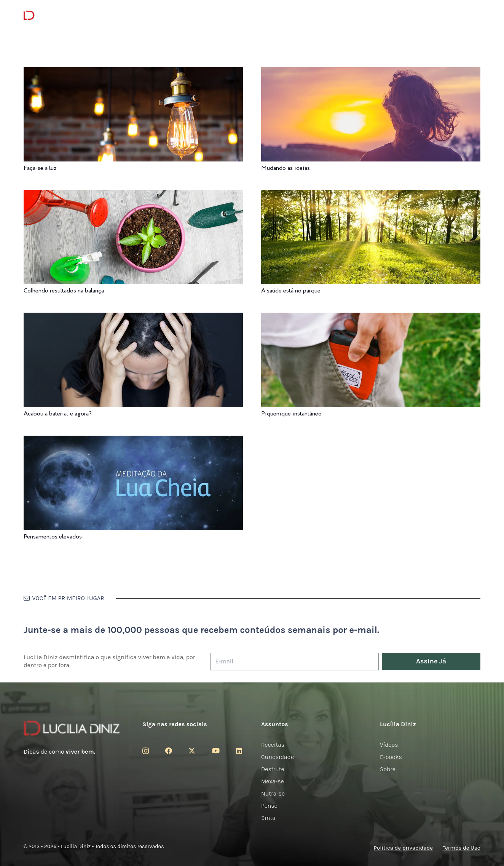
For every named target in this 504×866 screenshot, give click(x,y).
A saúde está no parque (291, 291)
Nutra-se (273, 793)
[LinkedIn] (239, 751)
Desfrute (273, 769)
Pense (269, 806)
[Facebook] (169, 751)
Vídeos (389, 745)
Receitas (273, 745)
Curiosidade (278, 757)
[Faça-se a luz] (133, 72)
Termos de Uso (462, 848)
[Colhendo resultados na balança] (133, 195)
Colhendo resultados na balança (64, 291)
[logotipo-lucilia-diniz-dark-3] (55, 15)
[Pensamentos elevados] (133, 441)
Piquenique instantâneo (291, 414)
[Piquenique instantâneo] (371, 318)
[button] (475, 15)
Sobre (388, 769)
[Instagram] (146, 751)
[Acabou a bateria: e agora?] (133, 318)
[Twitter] (192, 751)
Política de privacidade (403, 848)
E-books (391, 757)
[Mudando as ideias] (371, 72)
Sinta (268, 818)
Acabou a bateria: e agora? (58, 414)
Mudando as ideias (285, 168)
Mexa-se (273, 781)
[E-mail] (294, 662)
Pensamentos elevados (53, 537)
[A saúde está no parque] (371, 195)
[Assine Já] (431, 662)
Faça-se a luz (40, 168)
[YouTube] (216, 751)
